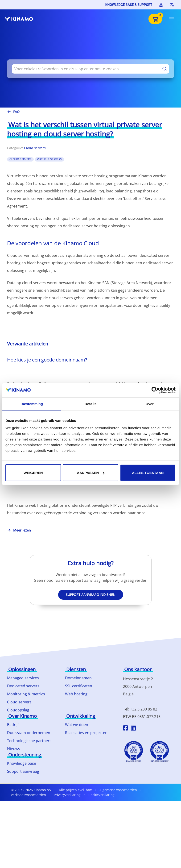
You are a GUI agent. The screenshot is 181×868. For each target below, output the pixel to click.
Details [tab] (90, 404)
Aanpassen (91, 473)
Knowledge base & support (129, 5)
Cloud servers (35, 148)
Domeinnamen (78, 678)
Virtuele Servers (49, 159)
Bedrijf (13, 725)
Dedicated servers (23, 686)
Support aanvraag (23, 771)
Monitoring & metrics (26, 694)
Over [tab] (150, 404)
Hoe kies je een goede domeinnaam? (47, 360)
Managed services (23, 678)
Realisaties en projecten (86, 733)
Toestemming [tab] (32, 404)
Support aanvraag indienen (91, 595)
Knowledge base (22, 763)
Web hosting (76, 694)
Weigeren (33, 473)
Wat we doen (77, 725)
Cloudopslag (18, 710)
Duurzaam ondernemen (29, 733)
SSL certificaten (79, 686)
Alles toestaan (148, 473)
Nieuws (14, 749)
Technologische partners (29, 741)
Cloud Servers (20, 159)
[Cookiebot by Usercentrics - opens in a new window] (155, 390)
